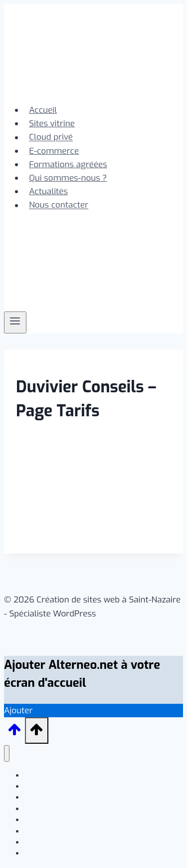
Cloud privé (51, 138)
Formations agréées (68, 164)
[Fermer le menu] (7, 753)
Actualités (48, 191)
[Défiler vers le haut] (14, 733)
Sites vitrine (52, 124)
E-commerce (54, 151)
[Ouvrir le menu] (15, 322)
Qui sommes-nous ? (68, 178)
